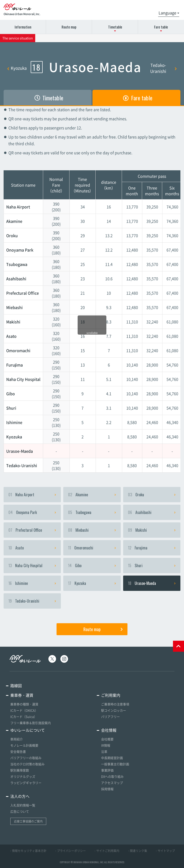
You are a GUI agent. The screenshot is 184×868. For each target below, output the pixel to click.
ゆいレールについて (28, 730)
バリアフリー (110, 717)
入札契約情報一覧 (23, 805)
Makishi (152, 530)
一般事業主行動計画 (115, 764)
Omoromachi (92, 548)
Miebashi (92, 530)
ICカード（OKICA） (24, 710)
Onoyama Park (32, 512)
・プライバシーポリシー (70, 851)
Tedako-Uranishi (164, 68)
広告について (20, 811)
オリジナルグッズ (23, 776)
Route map (69, 27)
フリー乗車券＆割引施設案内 (31, 723)
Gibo (92, 565)
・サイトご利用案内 (106, 851)
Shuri (152, 565)
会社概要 (107, 739)
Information (23, 27)
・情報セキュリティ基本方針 (28, 851)
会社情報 (109, 730)
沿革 (104, 751)
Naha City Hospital (32, 565)
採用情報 (107, 789)
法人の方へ (20, 796)
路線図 (16, 685)
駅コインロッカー (114, 710)
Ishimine (32, 583)
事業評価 (107, 770)
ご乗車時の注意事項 (115, 704)
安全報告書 (18, 751)
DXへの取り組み (112, 776)
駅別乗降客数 (20, 770)
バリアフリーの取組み (26, 758)
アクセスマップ (112, 783)
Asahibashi (152, 512)
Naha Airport (32, 495)
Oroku (152, 495)
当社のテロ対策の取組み (27, 764)
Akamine (92, 495)
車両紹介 (17, 739)
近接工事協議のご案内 (28, 821)
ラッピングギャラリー (26, 783)
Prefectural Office (32, 530)
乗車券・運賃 (22, 695)
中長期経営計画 (112, 758)
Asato (32, 548)
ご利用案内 (111, 695)
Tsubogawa (92, 512)
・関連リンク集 (137, 851)
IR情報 (106, 745)
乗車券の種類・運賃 (24, 704)
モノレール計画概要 (24, 745)
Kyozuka (17, 68)
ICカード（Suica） (24, 717)
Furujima (152, 548)
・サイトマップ (165, 851)
